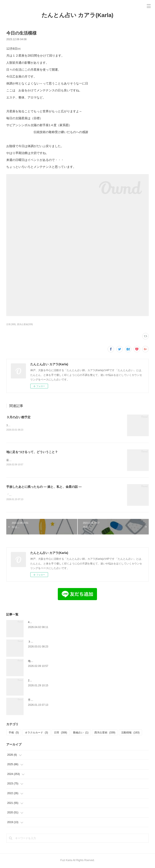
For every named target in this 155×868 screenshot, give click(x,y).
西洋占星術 (105, 733)
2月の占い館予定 (38, 681)
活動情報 (130, 733)
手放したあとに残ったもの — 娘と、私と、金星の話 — (44, 487)
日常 (61, 733)
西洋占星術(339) (25, 324)
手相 (14, 733)
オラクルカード (36, 733)
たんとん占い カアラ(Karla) (77, 15)
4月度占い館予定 (38, 623)
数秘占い (81, 733)
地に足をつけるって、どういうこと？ (32, 452)
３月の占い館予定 (18, 417)
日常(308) (11, 324)
